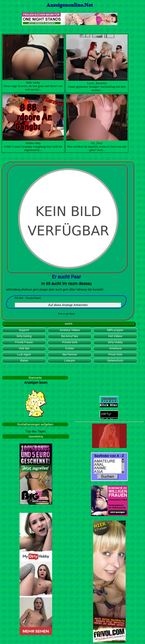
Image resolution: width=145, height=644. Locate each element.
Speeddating (36, 436)
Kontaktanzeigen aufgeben (35, 424)
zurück (69, 324)
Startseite (35, 378)
